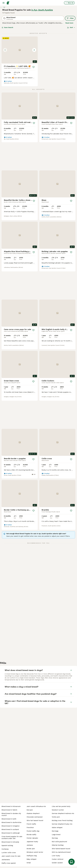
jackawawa (6, 860)
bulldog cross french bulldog (62, 820)
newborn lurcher (58, 810)
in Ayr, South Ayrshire (42, 10)
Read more (69, 23)
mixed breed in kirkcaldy (10, 842)
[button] (20, 50)
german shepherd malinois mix (63, 813)
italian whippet (57, 828)
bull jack (30, 810)
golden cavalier (57, 863)
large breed (56, 835)
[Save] (34, 67)
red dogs (55, 831)
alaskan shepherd (33, 813)
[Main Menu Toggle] (4, 3)
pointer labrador (32, 838)
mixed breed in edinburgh (11, 833)
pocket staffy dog (33, 831)
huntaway (5, 849)
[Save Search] (72, 862)
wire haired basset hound (61, 849)
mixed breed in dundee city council (11, 814)
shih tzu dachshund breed (61, 852)
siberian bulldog (58, 845)
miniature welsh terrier (35, 852)
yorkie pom (56, 817)
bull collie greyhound (59, 842)
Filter (70, 18)
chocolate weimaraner (35, 817)
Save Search (7, 27)
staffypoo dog (32, 856)
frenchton (30, 828)
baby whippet (31, 859)
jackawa (30, 845)
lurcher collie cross (9, 853)
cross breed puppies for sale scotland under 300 (12, 837)
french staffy (31, 824)
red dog (55, 838)
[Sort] (71, 27)
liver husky (56, 856)
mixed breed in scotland (10, 829)
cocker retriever (58, 859)
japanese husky (32, 842)
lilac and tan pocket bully (61, 806)
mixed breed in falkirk (9, 810)
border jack (31, 849)
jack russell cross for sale (11, 856)
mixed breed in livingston (11, 826)
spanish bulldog (7, 846)
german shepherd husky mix (62, 824)
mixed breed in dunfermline (11, 822)
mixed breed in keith (9, 819)
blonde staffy (31, 835)
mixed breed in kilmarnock (11, 806)
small (29, 863)
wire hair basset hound (35, 820)
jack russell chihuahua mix (36, 806)
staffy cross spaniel (9, 863)
